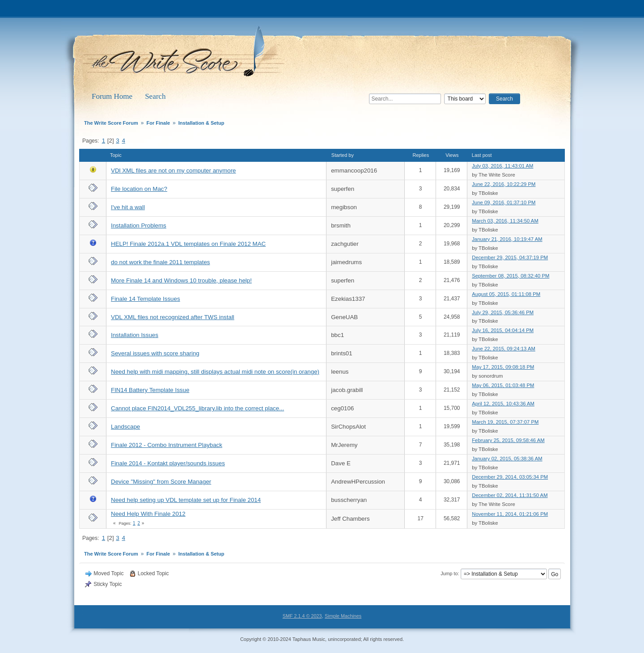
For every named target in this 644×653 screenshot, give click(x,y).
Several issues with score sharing (155, 353)
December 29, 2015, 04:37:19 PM (510, 257)
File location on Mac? (139, 189)
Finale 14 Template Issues (146, 299)
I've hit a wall (128, 207)
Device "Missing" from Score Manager (161, 482)
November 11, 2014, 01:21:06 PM (510, 514)
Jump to (449, 573)
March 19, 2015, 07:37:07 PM (505, 422)
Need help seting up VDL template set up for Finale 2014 (186, 500)
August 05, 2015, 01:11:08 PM (506, 294)
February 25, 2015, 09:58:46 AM (508, 440)
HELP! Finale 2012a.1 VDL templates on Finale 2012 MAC (188, 244)
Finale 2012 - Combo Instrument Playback (167, 445)
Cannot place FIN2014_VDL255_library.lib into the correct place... (197, 408)
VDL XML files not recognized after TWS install (173, 317)
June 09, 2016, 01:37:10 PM (504, 202)
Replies (421, 155)
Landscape (125, 427)
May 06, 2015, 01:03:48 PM (503, 385)
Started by (343, 155)
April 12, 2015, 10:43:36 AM (503, 404)
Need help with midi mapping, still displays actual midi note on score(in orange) (215, 372)
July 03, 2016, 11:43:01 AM (502, 166)
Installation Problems (139, 225)
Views (452, 155)
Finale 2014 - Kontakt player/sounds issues (168, 463)
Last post (486, 155)
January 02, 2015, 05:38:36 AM (507, 459)
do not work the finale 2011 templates (161, 262)
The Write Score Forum (185, 55)
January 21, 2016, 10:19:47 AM (507, 239)
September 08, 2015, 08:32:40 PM (511, 276)
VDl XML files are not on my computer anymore (174, 171)
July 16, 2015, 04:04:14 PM (503, 330)
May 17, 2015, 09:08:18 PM (503, 367)
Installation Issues (135, 335)
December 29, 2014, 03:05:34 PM (510, 477)
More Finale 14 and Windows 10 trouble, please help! (181, 280)
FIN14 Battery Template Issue (150, 390)
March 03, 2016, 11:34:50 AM (505, 221)
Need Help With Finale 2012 (148, 514)
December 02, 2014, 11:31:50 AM (510, 495)
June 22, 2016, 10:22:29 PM (504, 184)
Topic (116, 155)
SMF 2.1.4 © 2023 (302, 616)
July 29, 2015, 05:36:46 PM (503, 312)
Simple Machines (343, 616)
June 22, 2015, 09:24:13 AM (504, 349)
